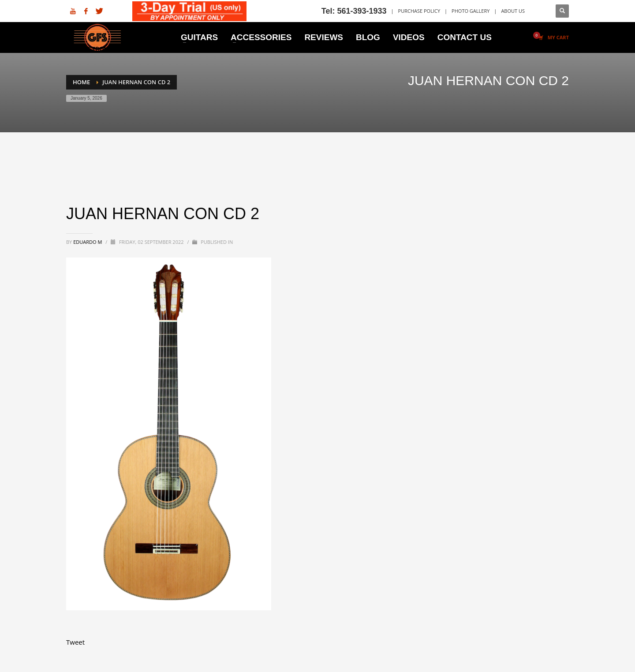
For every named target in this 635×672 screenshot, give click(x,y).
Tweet (75, 642)
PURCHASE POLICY (419, 11)
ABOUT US (513, 11)
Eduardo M (88, 242)
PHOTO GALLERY (471, 11)
